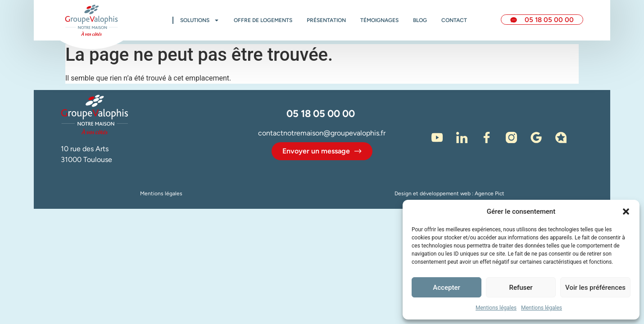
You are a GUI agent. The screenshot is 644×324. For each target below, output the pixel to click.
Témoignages (379, 20)
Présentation (326, 20)
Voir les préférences (595, 288)
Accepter (446, 288)
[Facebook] (487, 138)
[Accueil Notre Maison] (91, 20)
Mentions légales (496, 308)
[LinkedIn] (462, 138)
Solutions (200, 20)
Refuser (521, 288)
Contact (454, 20)
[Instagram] (512, 138)
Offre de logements (263, 20)
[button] (626, 211)
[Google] (536, 138)
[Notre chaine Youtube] (437, 138)
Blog (420, 20)
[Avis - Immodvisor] (561, 138)
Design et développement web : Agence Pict (449, 193)
